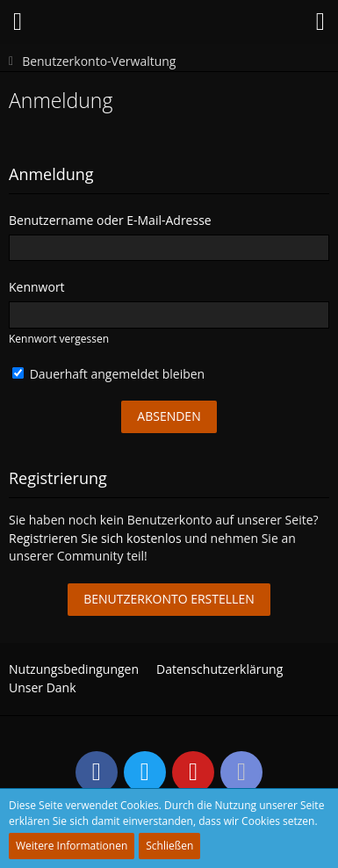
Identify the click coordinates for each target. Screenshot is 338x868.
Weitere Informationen (72, 846)
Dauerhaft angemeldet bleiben (108, 374)
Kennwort (37, 287)
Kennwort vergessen (59, 339)
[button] (18, 22)
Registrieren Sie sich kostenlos (95, 538)
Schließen (169, 846)
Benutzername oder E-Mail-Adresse (110, 220)
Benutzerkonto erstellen (169, 599)
